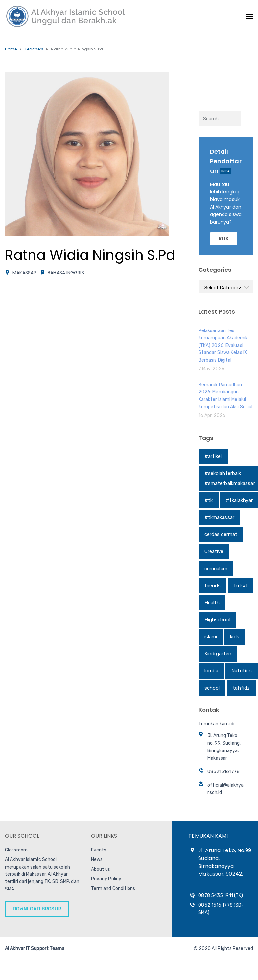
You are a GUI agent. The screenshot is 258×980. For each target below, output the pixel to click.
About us (101, 869)
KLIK (224, 239)
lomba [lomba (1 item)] (211, 671)
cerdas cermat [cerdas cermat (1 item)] (221, 534)
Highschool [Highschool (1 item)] (217, 620)
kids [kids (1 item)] (235, 637)
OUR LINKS (104, 836)
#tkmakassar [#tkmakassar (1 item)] (219, 517)
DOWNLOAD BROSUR (37, 909)
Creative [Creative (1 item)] (214, 551)
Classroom (16, 850)
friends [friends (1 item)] (213, 586)
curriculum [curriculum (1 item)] (216, 569)
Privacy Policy (106, 879)
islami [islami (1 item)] (211, 637)
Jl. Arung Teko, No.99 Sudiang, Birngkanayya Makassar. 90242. (225, 862)
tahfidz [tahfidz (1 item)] (241, 688)
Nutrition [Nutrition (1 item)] (242, 671)
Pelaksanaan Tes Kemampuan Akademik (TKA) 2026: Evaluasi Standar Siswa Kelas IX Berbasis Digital (223, 345)
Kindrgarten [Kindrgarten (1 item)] (218, 654)
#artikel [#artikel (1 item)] (213, 456)
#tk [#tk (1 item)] (209, 500)
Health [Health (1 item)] (212, 603)
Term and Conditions (113, 888)
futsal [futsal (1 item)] (241, 586)
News (97, 860)
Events (99, 850)
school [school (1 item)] (212, 688)
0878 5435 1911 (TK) (221, 896)
